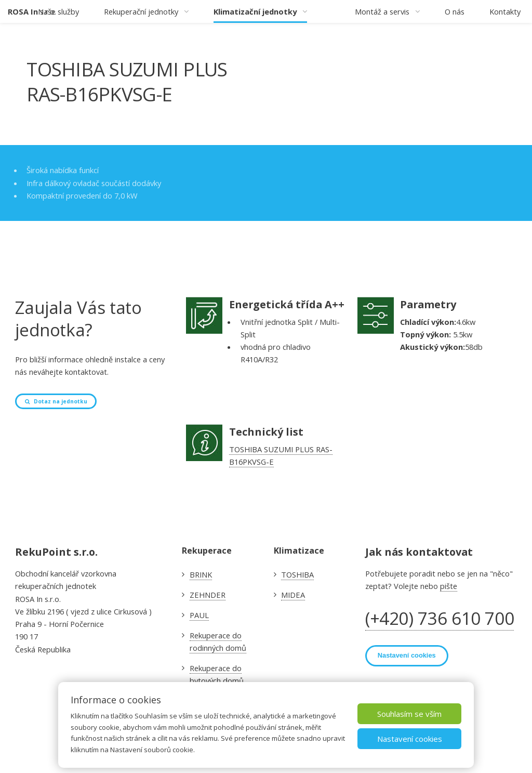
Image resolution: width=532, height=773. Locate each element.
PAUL (199, 615)
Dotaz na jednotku (61, 401)
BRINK (201, 574)
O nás (455, 11)
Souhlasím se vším (409, 714)
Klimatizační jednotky (255, 11)
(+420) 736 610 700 (440, 618)
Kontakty (505, 11)
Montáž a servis (382, 11)
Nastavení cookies (410, 739)
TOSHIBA (297, 574)
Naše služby (58, 11)
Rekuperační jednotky (141, 11)
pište (449, 586)
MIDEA (293, 595)
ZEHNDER (208, 595)
